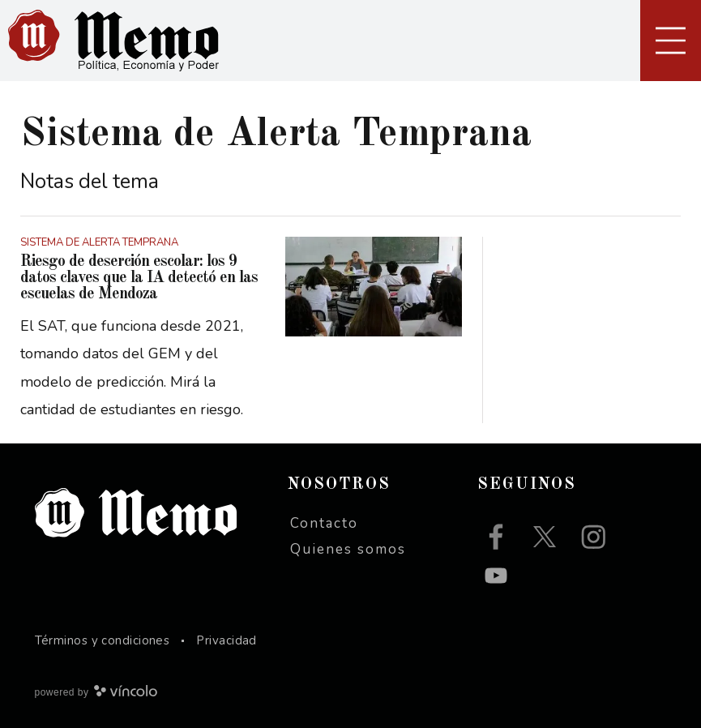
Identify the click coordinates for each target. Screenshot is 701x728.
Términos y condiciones (103, 640)
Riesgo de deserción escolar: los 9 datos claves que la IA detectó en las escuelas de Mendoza (139, 278)
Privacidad (227, 640)
